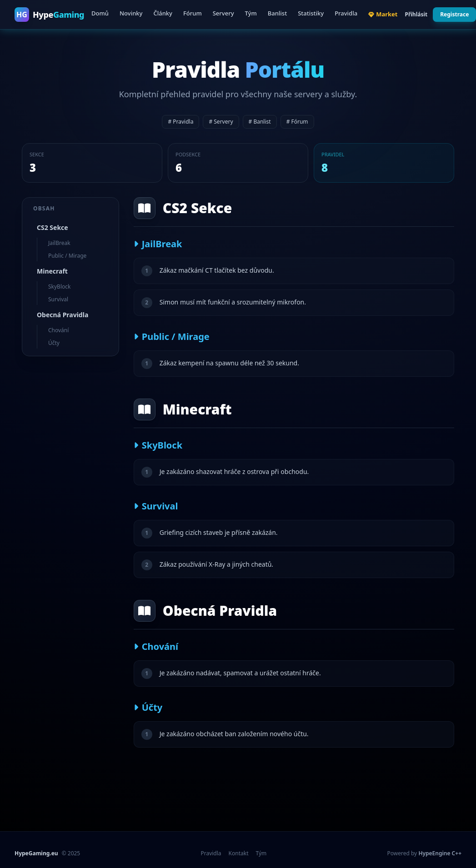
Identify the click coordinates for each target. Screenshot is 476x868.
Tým (251, 13)
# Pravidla (180, 122)
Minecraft (52, 271)
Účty (54, 343)
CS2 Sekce (53, 227)
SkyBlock (59, 287)
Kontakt (239, 853)
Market (383, 14)
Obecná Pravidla (63, 315)
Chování (58, 330)
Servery (223, 13)
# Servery (221, 122)
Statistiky (311, 13)
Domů (100, 13)
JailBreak (59, 243)
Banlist (277, 13)
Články (163, 13)
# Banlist (260, 122)
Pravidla (346, 13)
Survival (58, 299)
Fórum (193, 13)
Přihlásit (416, 15)
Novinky (131, 13)
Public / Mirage (67, 256)
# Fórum (297, 122)
